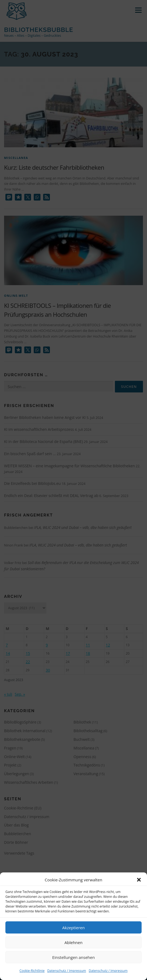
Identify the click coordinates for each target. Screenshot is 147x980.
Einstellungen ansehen (74, 957)
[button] (139, 880)
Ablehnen (73, 942)
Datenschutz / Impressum (67, 971)
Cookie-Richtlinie (32, 971)
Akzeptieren (73, 928)
